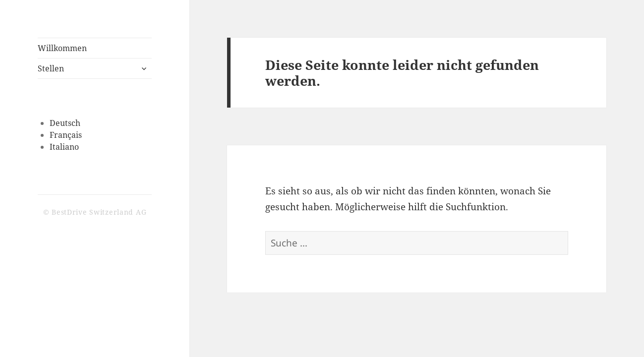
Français (66, 135)
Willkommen (62, 48)
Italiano (64, 147)
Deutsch (65, 123)
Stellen (51, 68)
